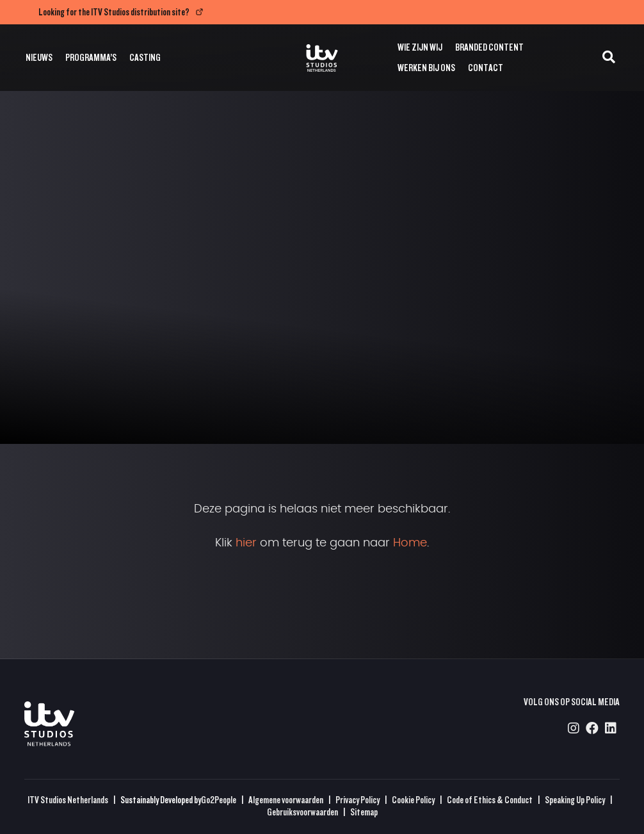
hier (246, 543)
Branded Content (489, 47)
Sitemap (364, 812)
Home (410, 543)
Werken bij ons (426, 68)
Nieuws (39, 57)
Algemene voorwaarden (286, 800)
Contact (486, 68)
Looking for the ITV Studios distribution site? (114, 12)
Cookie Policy (413, 800)
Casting (145, 57)
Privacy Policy (358, 800)
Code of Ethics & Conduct (490, 800)
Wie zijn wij (420, 47)
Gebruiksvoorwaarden (302, 812)
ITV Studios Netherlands (68, 800)
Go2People (219, 800)
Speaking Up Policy (575, 800)
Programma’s (91, 57)
